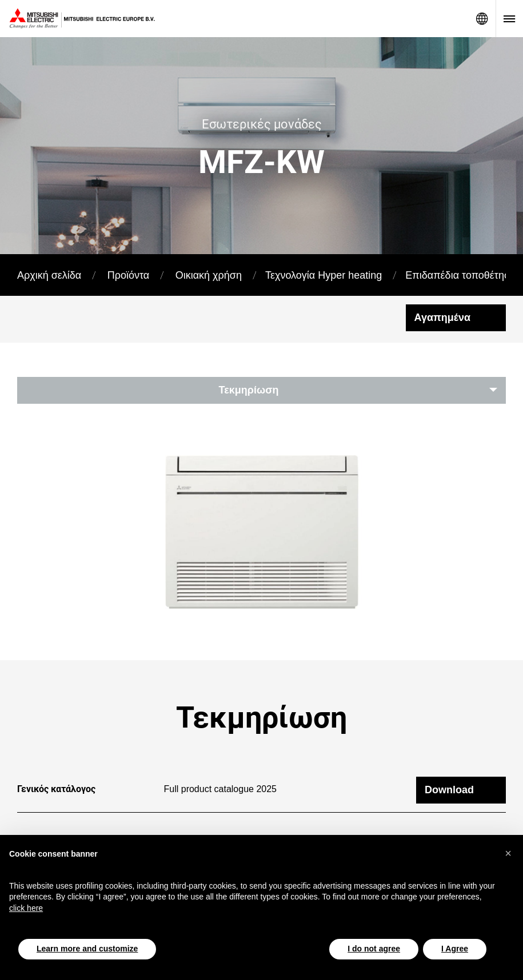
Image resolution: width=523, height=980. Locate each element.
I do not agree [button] (374, 949)
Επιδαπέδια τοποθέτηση (461, 275)
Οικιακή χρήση (209, 275)
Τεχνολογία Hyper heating (324, 275)
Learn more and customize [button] (87, 949)
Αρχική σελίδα (49, 275)
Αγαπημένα (442, 318)
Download (449, 774)
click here (26, 908)
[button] (508, 853)
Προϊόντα (129, 275)
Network (482, 19)
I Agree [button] (455, 949)
